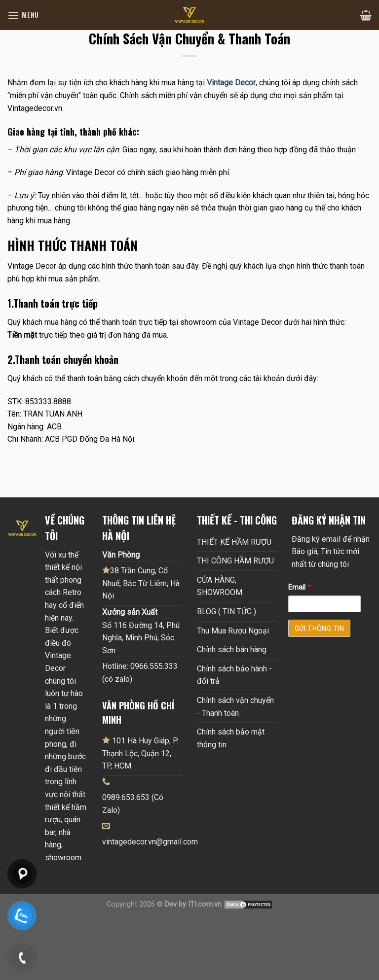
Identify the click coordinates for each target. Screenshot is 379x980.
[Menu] (23, 15)
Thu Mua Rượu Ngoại (233, 631)
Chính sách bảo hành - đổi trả (234, 675)
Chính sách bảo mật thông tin (231, 738)
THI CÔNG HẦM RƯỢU (235, 561)
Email (300, 587)
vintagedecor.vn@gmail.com (150, 842)
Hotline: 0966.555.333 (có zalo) (140, 673)
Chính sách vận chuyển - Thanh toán (235, 707)
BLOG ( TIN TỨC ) (227, 612)
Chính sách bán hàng (232, 649)
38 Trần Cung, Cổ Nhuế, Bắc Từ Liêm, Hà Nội (141, 583)
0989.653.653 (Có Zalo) (133, 804)
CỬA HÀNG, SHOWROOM (220, 586)
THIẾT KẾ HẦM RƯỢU (234, 542)
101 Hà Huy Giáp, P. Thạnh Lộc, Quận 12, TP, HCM (140, 753)
